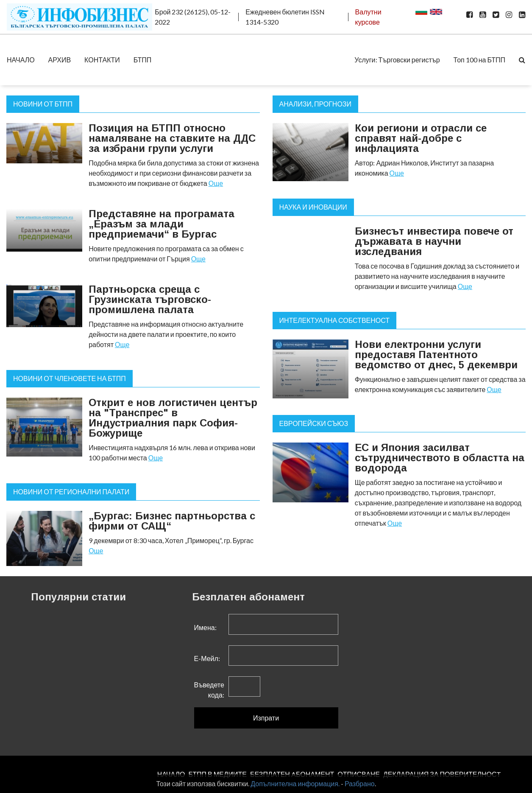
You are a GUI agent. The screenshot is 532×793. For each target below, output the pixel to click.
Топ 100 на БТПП (479, 60)
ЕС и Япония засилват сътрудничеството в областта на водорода (440, 458)
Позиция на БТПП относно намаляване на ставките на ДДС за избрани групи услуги (172, 138)
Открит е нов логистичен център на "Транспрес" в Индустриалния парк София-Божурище (173, 418)
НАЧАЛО (21, 60)
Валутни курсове (368, 17)
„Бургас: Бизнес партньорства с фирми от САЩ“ (172, 521)
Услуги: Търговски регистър (397, 60)
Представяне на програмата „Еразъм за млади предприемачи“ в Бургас (162, 224)
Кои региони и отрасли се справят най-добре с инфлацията (421, 138)
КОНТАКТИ (102, 60)
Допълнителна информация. (295, 783)
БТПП (143, 60)
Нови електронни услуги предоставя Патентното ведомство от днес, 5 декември (436, 354)
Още (216, 183)
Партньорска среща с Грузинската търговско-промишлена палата (150, 299)
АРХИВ (60, 60)
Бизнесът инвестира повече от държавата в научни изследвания (434, 241)
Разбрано (360, 783)
